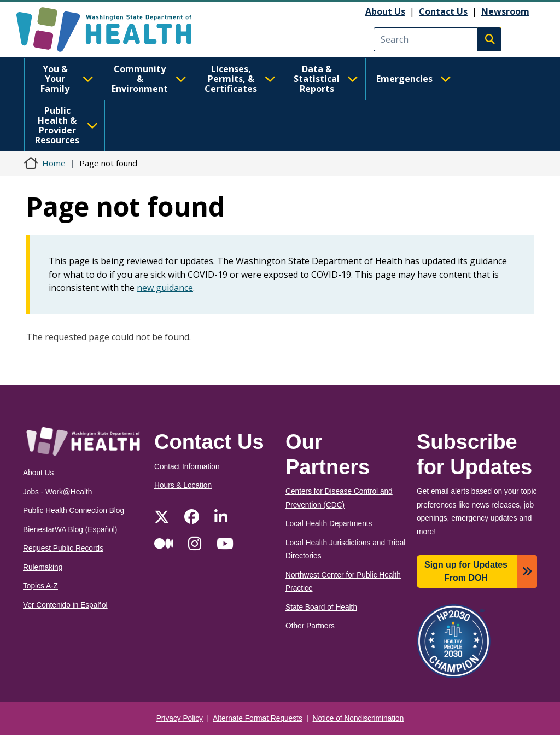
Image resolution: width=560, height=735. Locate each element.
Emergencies (414, 79)
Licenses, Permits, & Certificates (240, 79)
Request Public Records (63, 548)
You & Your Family (67, 79)
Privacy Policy (180, 718)
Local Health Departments (329, 524)
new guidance (165, 288)
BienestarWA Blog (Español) (70, 530)
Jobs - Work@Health (57, 492)
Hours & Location (183, 485)
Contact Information (187, 467)
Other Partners (310, 626)
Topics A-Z (40, 586)
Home (54, 163)
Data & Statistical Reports (326, 79)
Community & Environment (149, 79)
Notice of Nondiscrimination (358, 718)
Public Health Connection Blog (74, 511)
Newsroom (505, 11)
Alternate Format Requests (258, 718)
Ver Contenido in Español (65, 605)
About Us (385, 11)
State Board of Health (321, 607)
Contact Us (443, 11)
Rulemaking (43, 567)
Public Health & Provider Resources (66, 125)
